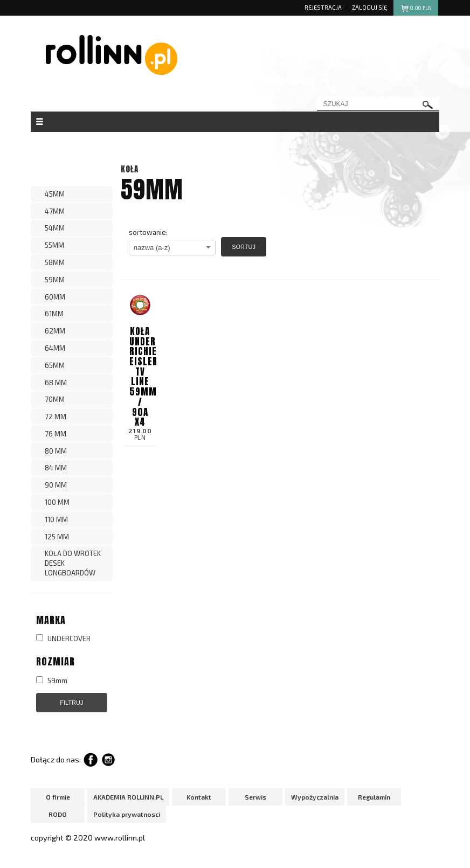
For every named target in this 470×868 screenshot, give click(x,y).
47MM (55, 211)
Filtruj (71, 703)
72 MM (56, 416)
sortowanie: (148, 232)
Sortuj (244, 247)
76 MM (56, 434)
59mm (52, 680)
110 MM (56, 519)
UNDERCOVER (63, 638)
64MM (55, 348)
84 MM (56, 468)
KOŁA (130, 169)
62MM (55, 331)
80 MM (56, 451)
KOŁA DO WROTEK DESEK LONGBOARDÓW (73, 563)
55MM (54, 245)
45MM (55, 194)
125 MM (57, 537)
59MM (55, 280)
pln (416, 9)
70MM (55, 399)
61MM (54, 314)
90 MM (56, 485)
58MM (55, 262)
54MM (55, 228)
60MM (55, 297)
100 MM (57, 502)
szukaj (428, 105)
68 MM (56, 383)
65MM (55, 365)
